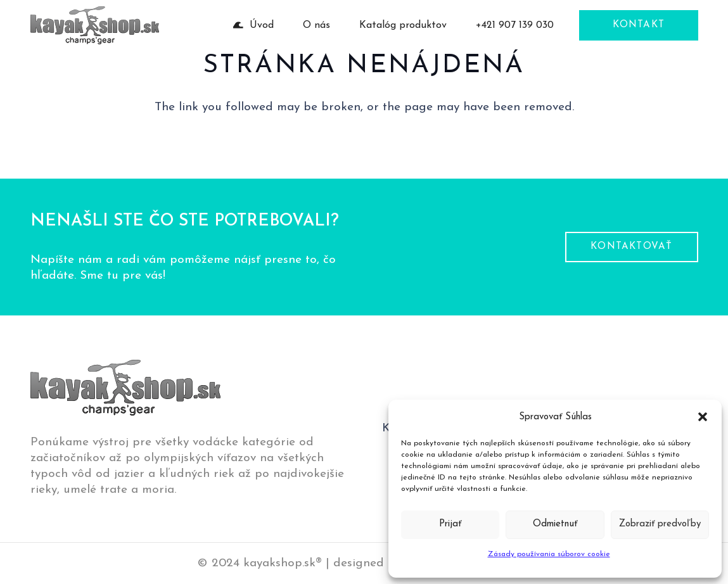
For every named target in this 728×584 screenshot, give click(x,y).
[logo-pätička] (95, 25)
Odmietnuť (555, 524)
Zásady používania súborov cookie (549, 554)
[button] (703, 417)
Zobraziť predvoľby (660, 524)
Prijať (450, 524)
